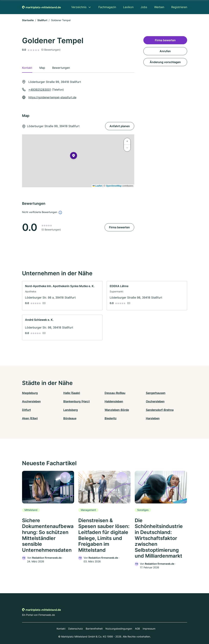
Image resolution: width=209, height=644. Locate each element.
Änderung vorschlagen (165, 62)
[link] (62, 296)
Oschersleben (155, 401)
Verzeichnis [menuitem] (79, 7)
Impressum (149, 629)
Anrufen (165, 51)
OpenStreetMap (114, 186)
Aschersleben (31, 401)
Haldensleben (114, 401)
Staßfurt (42, 20)
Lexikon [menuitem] (128, 7)
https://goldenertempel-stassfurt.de (52, 97)
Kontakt (61, 629)
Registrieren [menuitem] (179, 7)
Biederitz (111, 418)
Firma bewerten (119, 227)
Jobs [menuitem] (144, 7)
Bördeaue (70, 418)
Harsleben (153, 418)
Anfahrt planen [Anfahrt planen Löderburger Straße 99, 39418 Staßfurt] (120, 126)
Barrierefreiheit (94, 629)
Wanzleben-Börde (117, 410)
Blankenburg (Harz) (77, 401)
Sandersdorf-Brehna (160, 410)
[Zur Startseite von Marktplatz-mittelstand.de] (41, 7)
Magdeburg (30, 393)
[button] (74, 156)
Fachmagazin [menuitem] (107, 7)
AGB (137, 629)
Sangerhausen (156, 393)
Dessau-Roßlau (115, 393)
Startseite (28, 20)
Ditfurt (26, 410)
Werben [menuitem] (159, 7)
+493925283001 (40, 90)
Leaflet (97, 186)
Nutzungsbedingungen (119, 629)
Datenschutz (76, 629)
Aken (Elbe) (30, 418)
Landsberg (71, 410)
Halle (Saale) (72, 393)
